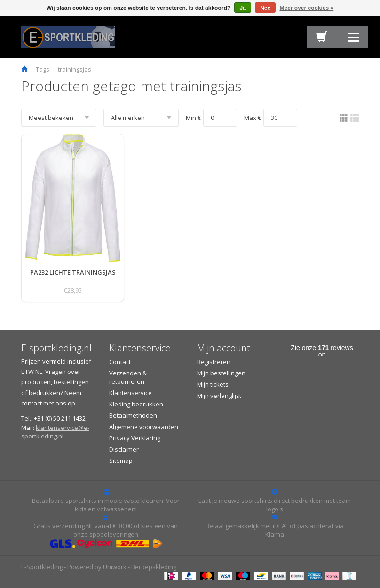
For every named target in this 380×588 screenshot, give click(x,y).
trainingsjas (75, 69)
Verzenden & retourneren (128, 377)
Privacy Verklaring (135, 438)
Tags (43, 69)
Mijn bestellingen (221, 373)
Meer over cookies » (307, 8)
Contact (120, 362)
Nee (265, 8)
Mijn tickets (213, 384)
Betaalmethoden (133, 415)
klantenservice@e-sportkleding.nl (55, 432)
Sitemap (121, 461)
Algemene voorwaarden (144, 427)
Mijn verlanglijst (219, 396)
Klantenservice (131, 393)
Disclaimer (124, 449)
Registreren (214, 362)
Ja (242, 8)
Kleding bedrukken (136, 404)
